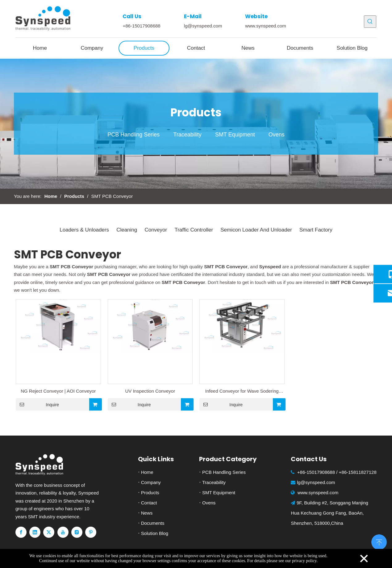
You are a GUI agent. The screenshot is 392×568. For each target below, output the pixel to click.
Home (147, 472)
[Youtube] (63, 532)
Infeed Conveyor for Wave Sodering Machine (242, 392)
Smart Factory (316, 230)
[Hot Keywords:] (370, 22)
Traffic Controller (194, 230)
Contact (149, 503)
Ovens (277, 135)
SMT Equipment (235, 135)
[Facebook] (21, 532)
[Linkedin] (35, 532)
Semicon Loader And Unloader (256, 230)
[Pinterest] (91, 532)
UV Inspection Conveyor (150, 391)
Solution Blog (155, 533)
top (379, 541)
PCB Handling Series (133, 135)
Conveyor (156, 230)
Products (150, 493)
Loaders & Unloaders (84, 230)
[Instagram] (77, 532)
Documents (153, 523)
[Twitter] (49, 532)
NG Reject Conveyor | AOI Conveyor (58, 391)
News (147, 513)
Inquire (37, 404)
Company (151, 482)
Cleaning (127, 230)
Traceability (187, 135)
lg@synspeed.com (203, 26)
